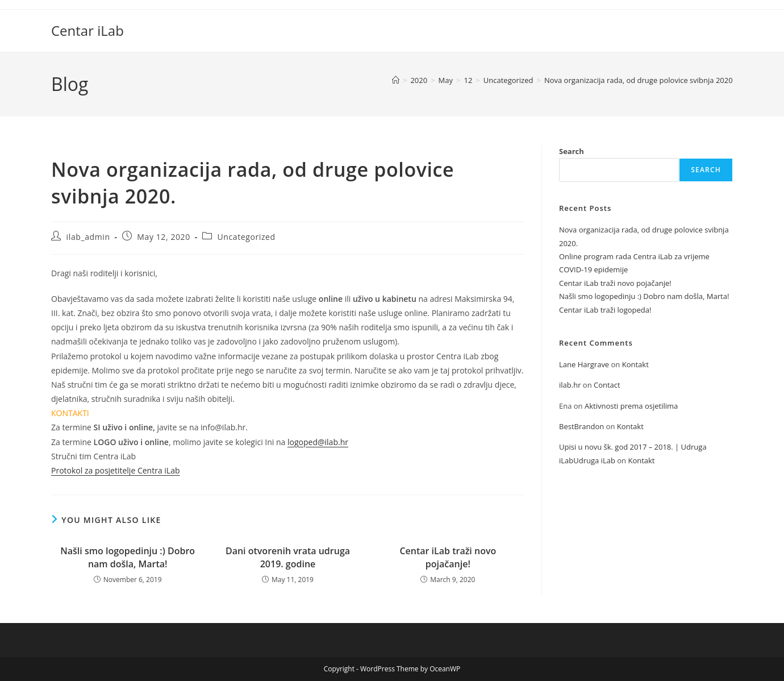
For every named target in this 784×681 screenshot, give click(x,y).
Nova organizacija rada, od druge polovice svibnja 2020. (639, 80)
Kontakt (635, 364)
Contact (607, 385)
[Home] (396, 80)
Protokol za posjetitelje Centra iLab (115, 470)
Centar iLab (87, 30)
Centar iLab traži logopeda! (605, 310)
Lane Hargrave (584, 364)
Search (572, 151)
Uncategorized (247, 237)
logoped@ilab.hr (318, 442)
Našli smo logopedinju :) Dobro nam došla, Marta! (128, 557)
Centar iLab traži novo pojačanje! (448, 557)
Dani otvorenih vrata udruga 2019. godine (288, 557)
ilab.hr (570, 385)
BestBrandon (581, 426)
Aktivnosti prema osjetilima (631, 406)
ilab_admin (88, 237)
